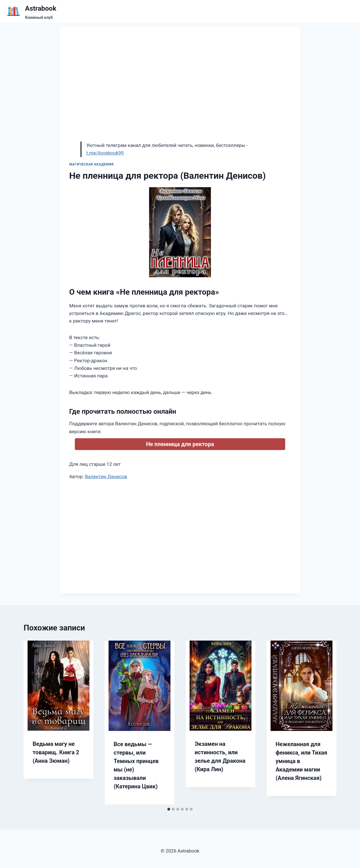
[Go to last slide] (34, 722)
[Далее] (326, 722)
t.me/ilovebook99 (105, 153)
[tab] (169, 809)
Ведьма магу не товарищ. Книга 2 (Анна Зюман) (56, 752)
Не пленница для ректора (180, 444)
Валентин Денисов (106, 476)
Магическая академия (91, 164)
